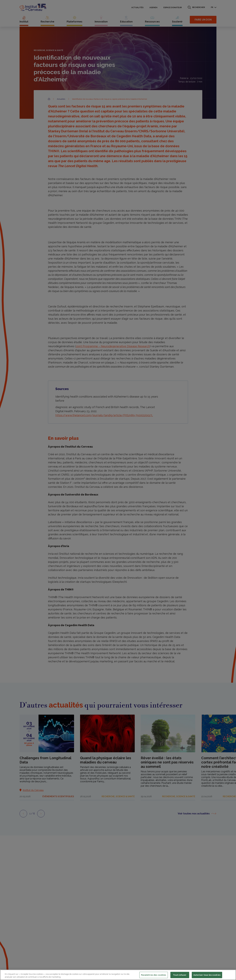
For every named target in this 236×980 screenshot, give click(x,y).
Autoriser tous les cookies (207, 975)
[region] (118, 975)
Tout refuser (180, 975)
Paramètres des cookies (154, 975)
